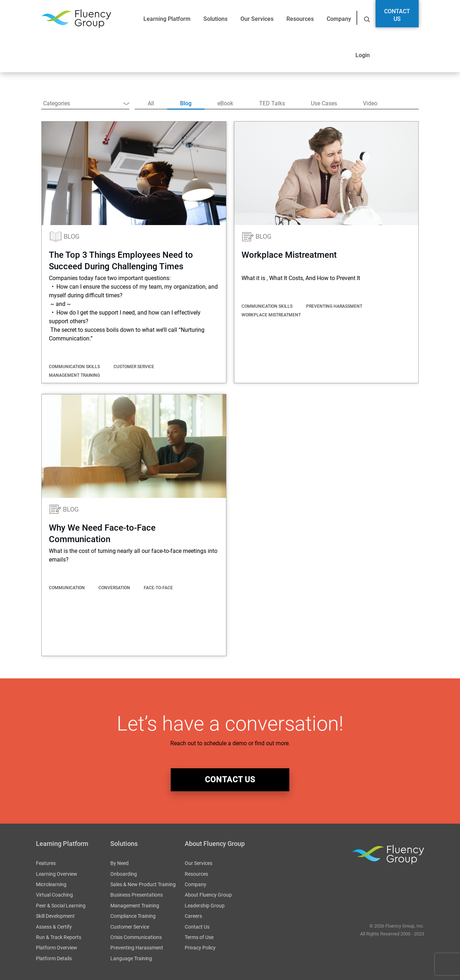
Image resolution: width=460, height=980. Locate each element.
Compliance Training (133, 916)
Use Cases (324, 103)
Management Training (135, 906)
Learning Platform (167, 19)
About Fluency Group (208, 895)
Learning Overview (57, 874)
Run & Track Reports (59, 937)
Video (370, 103)
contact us (230, 780)
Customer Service (130, 927)
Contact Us (397, 15)
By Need (119, 863)
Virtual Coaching (54, 895)
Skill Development (55, 916)
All (151, 103)
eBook (225, 103)
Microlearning (51, 884)
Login (363, 55)
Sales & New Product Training (143, 884)
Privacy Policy (200, 948)
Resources (300, 19)
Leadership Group (205, 906)
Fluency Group (76, 19)
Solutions (215, 19)
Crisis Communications (136, 937)
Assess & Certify (54, 927)
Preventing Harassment (137, 948)
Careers (193, 916)
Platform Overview (57, 948)
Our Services (257, 19)
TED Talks (272, 103)
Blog (186, 103)
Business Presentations (137, 895)
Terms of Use (199, 937)
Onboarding (124, 874)
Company (339, 19)
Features (46, 863)
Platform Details (54, 958)
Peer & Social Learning (61, 906)
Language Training (131, 958)
